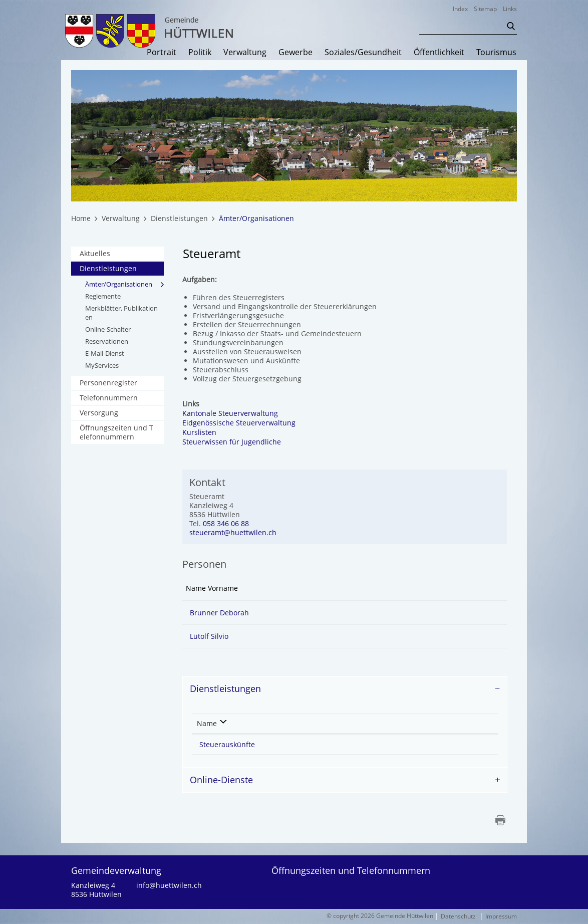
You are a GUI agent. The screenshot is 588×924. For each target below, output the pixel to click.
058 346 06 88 (226, 524)
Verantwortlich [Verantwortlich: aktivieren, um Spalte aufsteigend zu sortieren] (330, 723)
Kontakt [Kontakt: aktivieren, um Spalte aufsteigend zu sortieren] (368, 589)
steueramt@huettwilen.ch (233, 533)
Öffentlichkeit (439, 53)
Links (510, 9)
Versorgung (99, 413)
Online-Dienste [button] (221, 780)
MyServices (102, 366)
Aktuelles (95, 254)
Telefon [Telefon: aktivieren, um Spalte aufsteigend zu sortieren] (415, 723)
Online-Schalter (108, 330)
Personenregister (108, 383)
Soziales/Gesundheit (363, 53)
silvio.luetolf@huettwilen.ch (406, 637)
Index (460, 9)
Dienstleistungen (108, 269)
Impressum (501, 917)
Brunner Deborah (219, 613)
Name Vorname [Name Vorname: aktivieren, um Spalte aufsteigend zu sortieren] (212, 589)
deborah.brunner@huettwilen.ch (415, 613)
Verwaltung (245, 53)
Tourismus (496, 53)
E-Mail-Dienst (105, 354)
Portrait (162, 53)
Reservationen (107, 342)
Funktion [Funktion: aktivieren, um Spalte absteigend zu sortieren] (287, 589)
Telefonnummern (109, 398)
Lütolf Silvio (209, 637)
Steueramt (325, 744)
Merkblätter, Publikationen (121, 313)
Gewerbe (296, 53)
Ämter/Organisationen (124, 284)
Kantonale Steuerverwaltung (235, 414)
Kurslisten (204, 433)
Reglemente (103, 297)
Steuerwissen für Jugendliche (237, 442)
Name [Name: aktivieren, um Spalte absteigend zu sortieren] (207, 723)
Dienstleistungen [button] (225, 689)
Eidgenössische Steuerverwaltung (244, 423)
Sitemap (485, 9)
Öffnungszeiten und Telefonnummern (116, 433)
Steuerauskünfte (227, 744)
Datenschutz (458, 917)
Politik (200, 53)
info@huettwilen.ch (169, 886)
